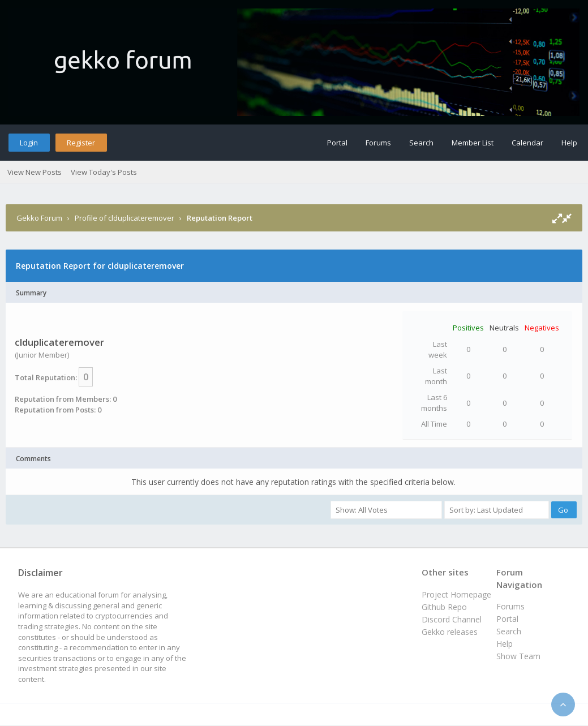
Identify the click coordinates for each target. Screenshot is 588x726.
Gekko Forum (39, 218)
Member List (473, 143)
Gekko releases (450, 632)
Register (81, 143)
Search (421, 143)
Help (569, 143)
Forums (378, 143)
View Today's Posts (104, 172)
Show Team (518, 656)
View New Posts (35, 172)
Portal (337, 143)
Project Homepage (456, 594)
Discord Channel (452, 619)
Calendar (527, 143)
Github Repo (444, 607)
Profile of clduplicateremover (125, 218)
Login (29, 143)
